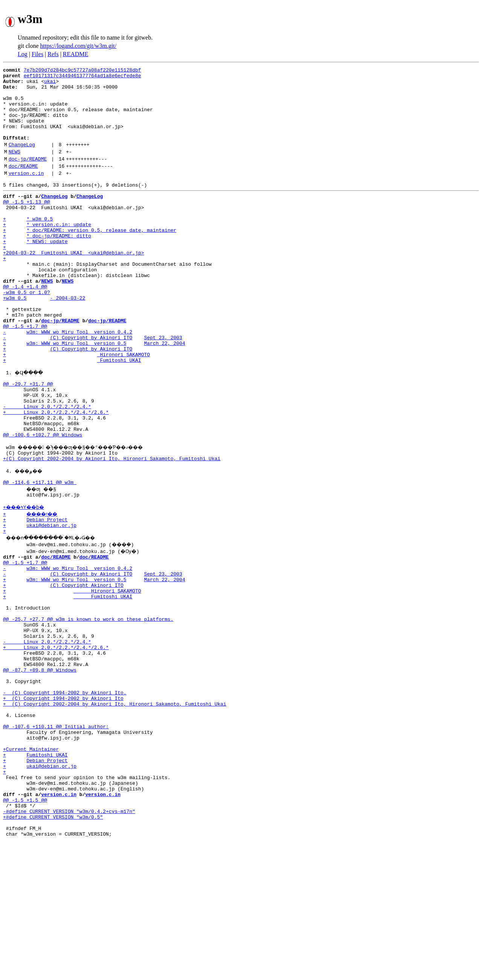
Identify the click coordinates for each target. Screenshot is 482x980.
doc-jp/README (28, 177)
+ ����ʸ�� (34, 592)
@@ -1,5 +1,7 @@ (25, 375)
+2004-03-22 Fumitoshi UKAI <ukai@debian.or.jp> (73, 286)
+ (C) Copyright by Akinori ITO (68, 402)
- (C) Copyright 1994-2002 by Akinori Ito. (65, 802)
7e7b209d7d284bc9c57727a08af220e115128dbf (82, 71)
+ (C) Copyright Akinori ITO (63, 673)
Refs (53, 54)
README (76, 54)
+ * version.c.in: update (47, 253)
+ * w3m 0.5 (28, 246)
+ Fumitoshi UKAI (72, 415)
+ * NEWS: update (35, 273)
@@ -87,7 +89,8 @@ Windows (40, 775)
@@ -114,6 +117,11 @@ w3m (40, 558)
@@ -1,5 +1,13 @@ (27, 225)
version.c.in (26, 193)
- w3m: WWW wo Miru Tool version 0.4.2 (68, 381)
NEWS (14, 168)
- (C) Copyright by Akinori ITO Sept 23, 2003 (93, 388)
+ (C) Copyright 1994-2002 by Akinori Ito (63, 809)
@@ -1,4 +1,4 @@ (25, 327)
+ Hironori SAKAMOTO (76, 409)
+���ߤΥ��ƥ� (26, 585)
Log (23, 54)
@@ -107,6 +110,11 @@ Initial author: (56, 843)
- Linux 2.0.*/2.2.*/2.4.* (47, 470)
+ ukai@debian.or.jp (40, 605)
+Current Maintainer (31, 870)
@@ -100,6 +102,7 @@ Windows (43, 504)
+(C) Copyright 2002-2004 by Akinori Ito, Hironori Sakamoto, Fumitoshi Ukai (112, 531)
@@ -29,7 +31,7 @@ (28, 443)
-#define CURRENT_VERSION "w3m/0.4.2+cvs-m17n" (69, 945)
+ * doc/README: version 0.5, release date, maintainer (90, 259)
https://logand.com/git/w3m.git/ (79, 46)
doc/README (23, 185)
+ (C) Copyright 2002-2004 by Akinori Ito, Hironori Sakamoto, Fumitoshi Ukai (115, 816)
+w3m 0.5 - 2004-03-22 (44, 341)
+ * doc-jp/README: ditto (47, 266)
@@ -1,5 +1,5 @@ (25, 931)
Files (37, 54)
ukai (50, 84)
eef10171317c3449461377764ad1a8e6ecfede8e (82, 78)
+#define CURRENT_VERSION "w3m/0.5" (53, 951)
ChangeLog (22, 160)
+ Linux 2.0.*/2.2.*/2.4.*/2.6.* (56, 476)
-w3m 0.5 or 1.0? (27, 334)
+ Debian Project (35, 599)
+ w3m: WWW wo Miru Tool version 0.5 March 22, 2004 (94, 395)
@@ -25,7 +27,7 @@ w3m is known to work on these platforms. (88, 714)
